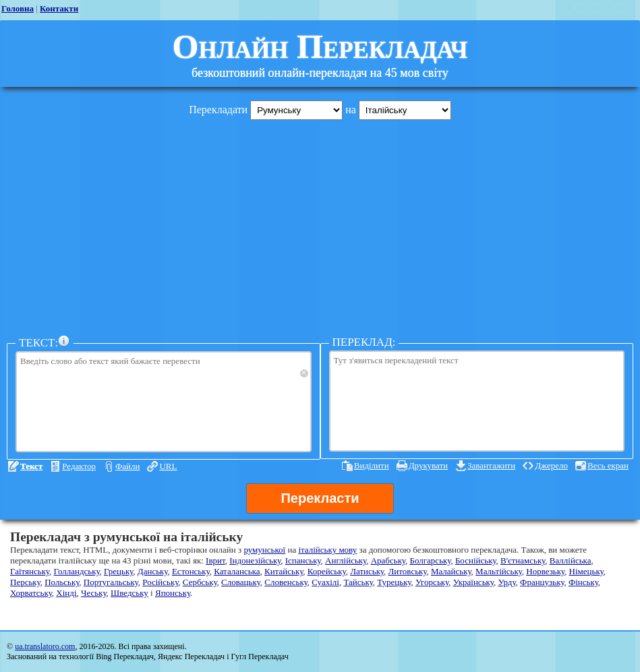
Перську (25, 582)
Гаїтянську (30, 571)
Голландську (77, 571)
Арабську (388, 560)
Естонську (191, 571)
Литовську (408, 571)
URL (168, 466)
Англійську (346, 560)
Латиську (367, 571)
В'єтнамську (523, 560)
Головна (18, 8)
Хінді (66, 593)
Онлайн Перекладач (320, 47)
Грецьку (118, 571)
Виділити (372, 465)
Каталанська (237, 571)
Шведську (129, 593)
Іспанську (303, 560)
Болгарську (430, 560)
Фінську (583, 582)
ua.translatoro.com (45, 646)
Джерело (551, 465)
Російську (160, 582)
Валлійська (571, 560)
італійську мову (327, 550)
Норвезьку (545, 571)
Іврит (215, 560)
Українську (473, 582)
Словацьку (241, 582)
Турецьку (394, 582)
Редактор (79, 466)
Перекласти (320, 498)
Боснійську (476, 560)
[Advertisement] (320, 224)
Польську (62, 582)
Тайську (358, 582)
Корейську (327, 571)
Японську (173, 593)
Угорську (432, 582)
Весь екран (608, 465)
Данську (153, 571)
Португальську (111, 582)
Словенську (286, 582)
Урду (506, 582)
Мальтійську (499, 571)
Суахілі (325, 582)
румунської (264, 550)
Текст (31, 466)
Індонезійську (255, 560)
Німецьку (586, 571)
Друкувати (428, 465)
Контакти (59, 8)
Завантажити (491, 465)
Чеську (94, 593)
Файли (127, 466)
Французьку (542, 582)
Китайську (284, 571)
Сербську (200, 582)
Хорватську (31, 593)
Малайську (451, 571)
